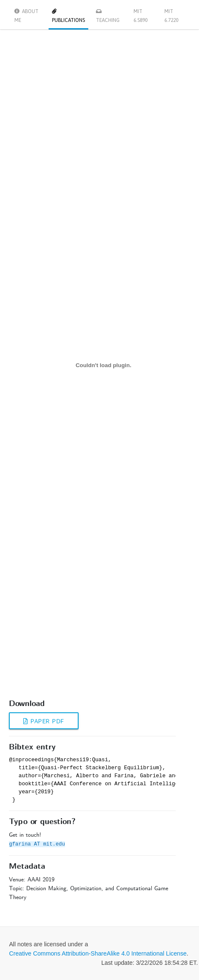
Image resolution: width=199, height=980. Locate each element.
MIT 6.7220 (171, 16)
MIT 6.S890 (140, 16)
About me (26, 16)
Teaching (108, 16)
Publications (68, 16)
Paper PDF (44, 722)
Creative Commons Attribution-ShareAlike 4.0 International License (98, 953)
